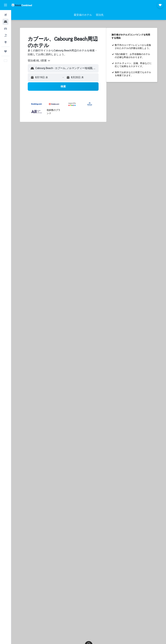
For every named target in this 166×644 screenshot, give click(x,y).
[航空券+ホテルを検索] (6, 35)
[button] (6, 5)
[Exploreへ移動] (6, 42)
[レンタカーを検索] (6, 29)
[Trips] (6, 51)
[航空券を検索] (6, 15)
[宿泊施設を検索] (6, 22)
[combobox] (39, 61)
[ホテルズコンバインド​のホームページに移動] (22, 5)
